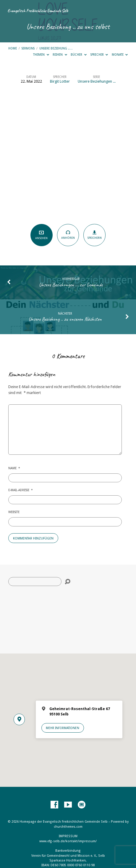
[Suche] (35, 582)
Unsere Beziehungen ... (97, 81)
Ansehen (42, 235)
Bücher (79, 55)
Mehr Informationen (63, 728)
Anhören (68, 235)
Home (13, 48)
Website (14, 512)
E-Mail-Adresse (21, 490)
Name (14, 468)
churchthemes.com (68, 827)
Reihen (60, 55)
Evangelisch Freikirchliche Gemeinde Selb (38, 11)
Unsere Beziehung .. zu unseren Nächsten (65, 319)
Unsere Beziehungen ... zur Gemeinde (71, 285)
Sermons (28, 48)
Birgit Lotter (60, 81)
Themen (41, 55)
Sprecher (99, 55)
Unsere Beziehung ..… (56, 48)
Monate (120, 55)
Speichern (94, 235)
